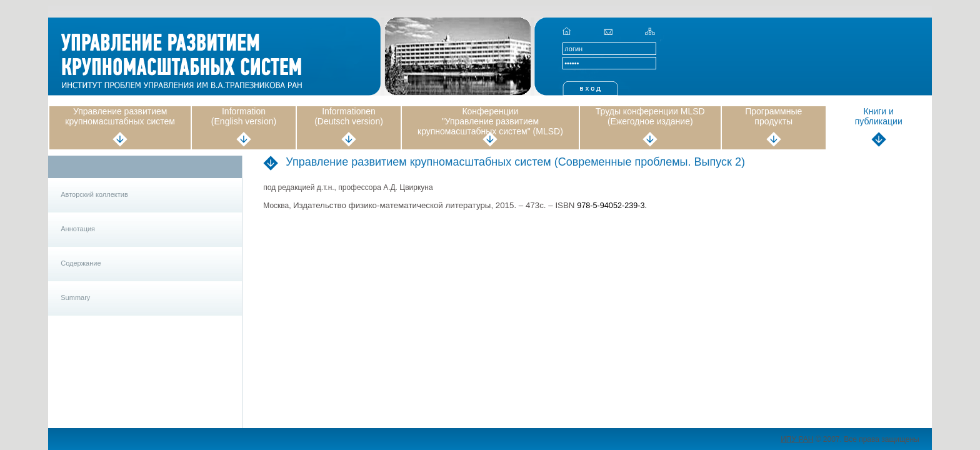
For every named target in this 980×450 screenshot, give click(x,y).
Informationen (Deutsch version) (349, 116)
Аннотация (78, 229)
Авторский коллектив (94, 194)
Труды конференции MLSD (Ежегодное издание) (650, 116)
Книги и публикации (879, 116)
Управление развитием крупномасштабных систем (120, 116)
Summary (75, 297)
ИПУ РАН (797, 439)
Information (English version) (244, 116)
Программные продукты (773, 116)
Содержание (81, 263)
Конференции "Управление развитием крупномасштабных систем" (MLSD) (490, 121)
